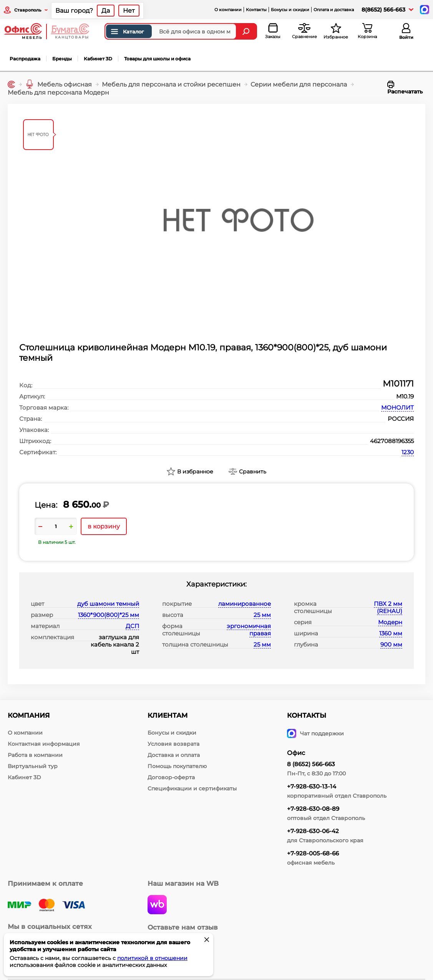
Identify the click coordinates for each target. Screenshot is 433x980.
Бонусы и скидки (290, 10)
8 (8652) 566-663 (311, 764)
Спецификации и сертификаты (192, 788)
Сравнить (253, 472)
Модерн (390, 622)
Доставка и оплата (174, 755)
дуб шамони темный (108, 604)
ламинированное (245, 604)
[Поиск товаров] (171, 31)
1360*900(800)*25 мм (109, 615)
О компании (228, 10)
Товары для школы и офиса (157, 59)
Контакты (256, 10)
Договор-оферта (171, 777)
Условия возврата (173, 744)
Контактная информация (44, 744)
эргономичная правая (249, 630)
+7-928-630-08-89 (313, 809)
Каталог (127, 32)
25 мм (262, 615)
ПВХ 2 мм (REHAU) (388, 607)
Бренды (62, 59)
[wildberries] (157, 905)
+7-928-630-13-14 (312, 786)
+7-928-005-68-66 (313, 853)
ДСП (132, 626)
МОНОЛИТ (397, 407)
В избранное (195, 472)
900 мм (391, 644)
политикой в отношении (152, 958)
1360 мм (391, 633)
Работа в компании (35, 755)
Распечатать (405, 88)
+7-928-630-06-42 (313, 831)
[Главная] (11, 84)
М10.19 (405, 396)
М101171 (398, 384)
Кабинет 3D (98, 59)
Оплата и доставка (334, 10)
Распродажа (25, 59)
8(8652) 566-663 (383, 10)
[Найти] (247, 31)
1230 (408, 452)
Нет (129, 11)
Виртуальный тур (33, 766)
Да (106, 11)
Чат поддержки (315, 733)
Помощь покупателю (177, 766)
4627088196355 (392, 441)
